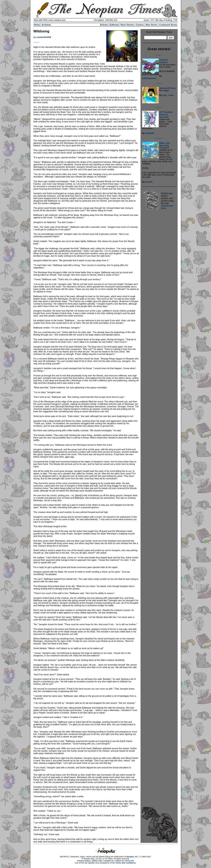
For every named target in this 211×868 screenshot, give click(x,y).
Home (37, 25)
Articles (104, 25)
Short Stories (127, 25)
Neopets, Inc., (133, 857)
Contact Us (109, 861)
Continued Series (168, 25)
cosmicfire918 (44, 37)
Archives (46, 25)
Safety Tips (97, 861)
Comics (140, 25)
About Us (120, 861)
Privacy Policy (84, 861)
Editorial (114, 25)
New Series (152, 25)
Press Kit (130, 861)
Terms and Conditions (125, 863)
